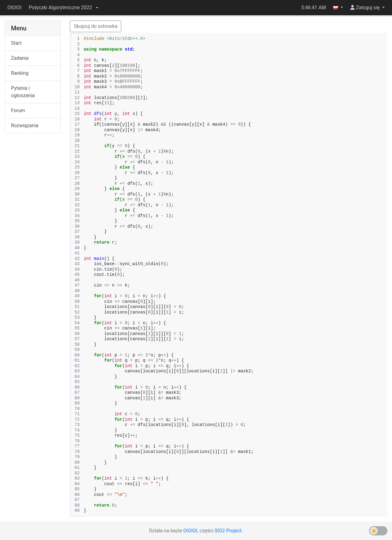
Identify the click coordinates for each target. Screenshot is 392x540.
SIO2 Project (228, 531)
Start (16, 43)
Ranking (20, 73)
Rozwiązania (25, 125)
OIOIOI (14, 8)
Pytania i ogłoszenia (23, 92)
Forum (18, 110)
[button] (63, 8)
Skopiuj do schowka (96, 26)
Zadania (20, 58)
